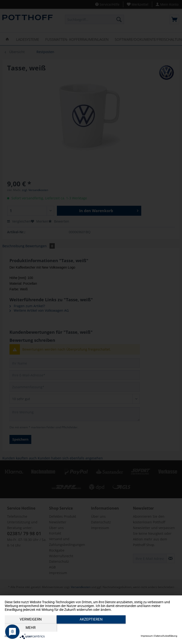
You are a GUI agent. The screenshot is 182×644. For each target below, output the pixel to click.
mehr (151, 628)
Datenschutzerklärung (166, 636)
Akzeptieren (91, 628)
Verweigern (31, 628)
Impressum (147, 636)
